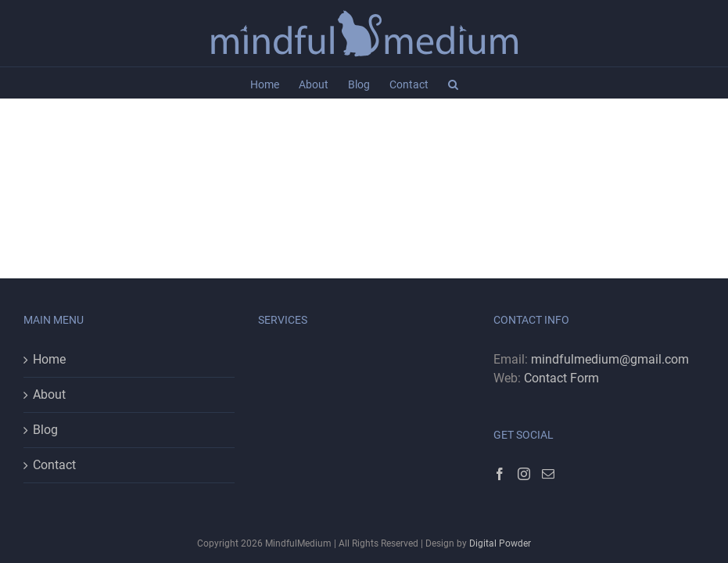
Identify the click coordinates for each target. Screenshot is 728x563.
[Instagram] (524, 474)
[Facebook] (500, 474)
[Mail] (548, 474)
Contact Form (561, 378)
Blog (45, 430)
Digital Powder (500, 543)
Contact (54, 465)
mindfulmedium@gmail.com (610, 359)
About (49, 394)
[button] (453, 83)
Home (49, 359)
